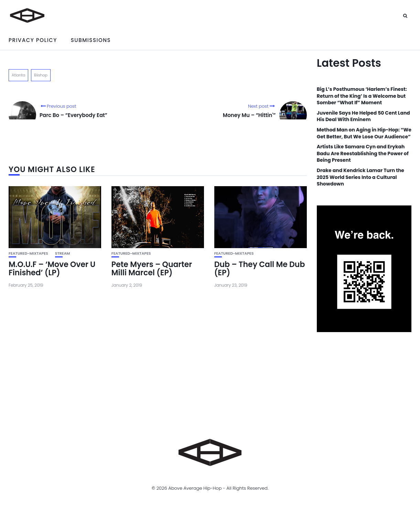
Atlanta (18, 75)
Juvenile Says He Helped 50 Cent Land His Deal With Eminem (363, 116)
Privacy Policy (33, 40)
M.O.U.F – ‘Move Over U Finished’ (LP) (52, 269)
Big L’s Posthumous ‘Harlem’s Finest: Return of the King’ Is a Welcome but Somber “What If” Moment (362, 96)
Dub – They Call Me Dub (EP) (260, 269)
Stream (63, 253)
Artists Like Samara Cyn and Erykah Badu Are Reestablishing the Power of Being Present (363, 153)
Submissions (91, 40)
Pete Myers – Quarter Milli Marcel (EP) (152, 269)
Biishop (41, 75)
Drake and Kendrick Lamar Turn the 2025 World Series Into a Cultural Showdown (360, 177)
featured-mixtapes (28, 253)
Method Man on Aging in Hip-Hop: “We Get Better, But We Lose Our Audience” (364, 133)
